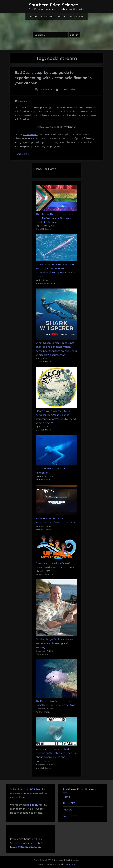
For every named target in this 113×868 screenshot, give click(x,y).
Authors (61, 17)
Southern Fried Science (53, 5)
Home (33, 17)
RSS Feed (36, 789)
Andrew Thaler (67, 89)
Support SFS (76, 17)
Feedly (34, 805)
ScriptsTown (71, 864)
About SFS (47, 17)
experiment (30, 134)
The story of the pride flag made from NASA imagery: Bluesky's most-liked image (55, 218)
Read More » (22, 154)
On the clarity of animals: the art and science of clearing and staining (55, 643)
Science (22, 101)
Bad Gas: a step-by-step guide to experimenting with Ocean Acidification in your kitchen (53, 78)
